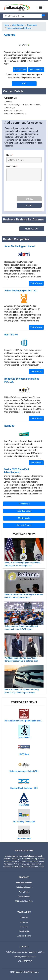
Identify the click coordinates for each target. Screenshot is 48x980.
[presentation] (25, 189)
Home (7, 25)
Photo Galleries (24, 897)
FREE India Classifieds (24, 901)
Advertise (24, 922)
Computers (32, 25)
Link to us (24, 927)
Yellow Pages (24, 892)
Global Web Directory (24, 887)
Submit (29, 205)
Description (12, 166)
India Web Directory (24, 883)
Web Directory (18, 25)
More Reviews (32, 229)
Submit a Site (24, 931)
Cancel (29, 199)
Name (9, 155)
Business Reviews (24, 936)
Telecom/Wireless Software (19, 28)
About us (24, 917)
